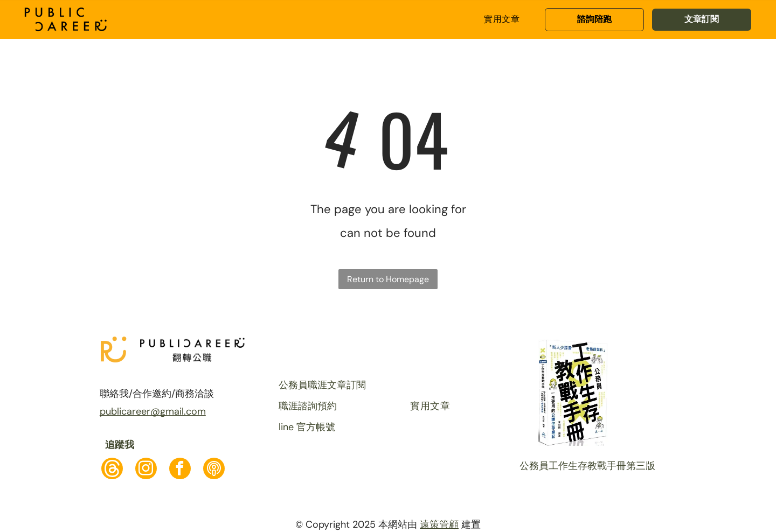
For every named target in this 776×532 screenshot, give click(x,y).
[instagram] (146, 470)
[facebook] (180, 470)
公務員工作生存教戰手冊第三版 (587, 466)
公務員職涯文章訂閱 (322, 385)
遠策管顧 (439, 524)
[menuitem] (502, 19)
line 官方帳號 (307, 427)
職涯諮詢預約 (308, 406)
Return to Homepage (388, 279)
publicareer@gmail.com (153, 411)
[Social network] (112, 470)
